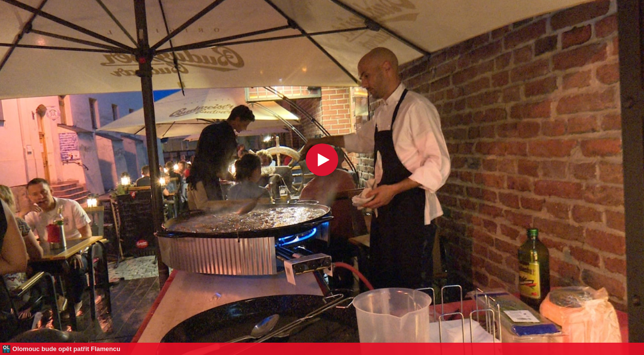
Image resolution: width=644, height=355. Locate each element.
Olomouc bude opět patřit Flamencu (66, 349)
